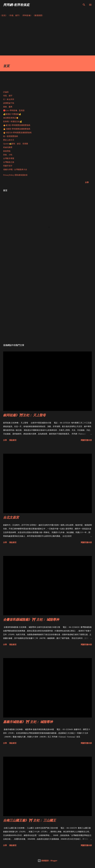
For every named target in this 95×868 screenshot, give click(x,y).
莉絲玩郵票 (8, 147)
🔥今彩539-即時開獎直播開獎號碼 (17, 133)
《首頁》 (4, 15)
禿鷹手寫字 (8, 166)
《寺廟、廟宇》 (14, 15)
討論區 (6, 92)
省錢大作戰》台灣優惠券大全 (15, 169)
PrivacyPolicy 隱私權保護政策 (15, 175)
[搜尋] (84, 5)
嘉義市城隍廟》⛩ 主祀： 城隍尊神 (28, 722)
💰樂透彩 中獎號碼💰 (12, 114)
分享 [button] (87, 182)
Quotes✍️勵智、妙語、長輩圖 (16, 144)
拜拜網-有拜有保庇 (16, 5)
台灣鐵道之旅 (9, 162)
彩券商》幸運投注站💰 (13, 121)
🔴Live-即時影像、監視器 (14, 110)
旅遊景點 (7, 151)
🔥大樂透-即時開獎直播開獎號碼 (17, 129)
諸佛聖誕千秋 (9, 103)
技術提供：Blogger (47, 861)
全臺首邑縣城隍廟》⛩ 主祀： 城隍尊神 (31, 619)
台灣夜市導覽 (9, 158)
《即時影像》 (27, 15)
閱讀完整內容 (86, 440)
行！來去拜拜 (9, 99)
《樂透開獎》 (38, 15)
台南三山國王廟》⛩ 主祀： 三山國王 (30, 820)
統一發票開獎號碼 (10, 136)
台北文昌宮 (11, 517)
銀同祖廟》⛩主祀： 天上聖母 (24, 415)
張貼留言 (13, 440)
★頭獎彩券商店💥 (11, 118)
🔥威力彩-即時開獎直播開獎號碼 (17, 125)
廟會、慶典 (8, 107)
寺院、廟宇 (8, 96)
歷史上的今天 (9, 140)
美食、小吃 (8, 155)
